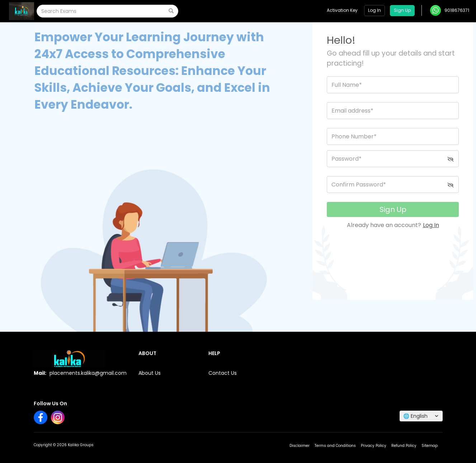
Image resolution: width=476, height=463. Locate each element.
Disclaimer (300, 446)
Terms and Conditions (335, 446)
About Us (150, 373)
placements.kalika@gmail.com (88, 373)
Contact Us (223, 373)
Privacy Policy (374, 446)
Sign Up (393, 209)
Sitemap (430, 446)
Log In (431, 225)
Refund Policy (404, 446)
